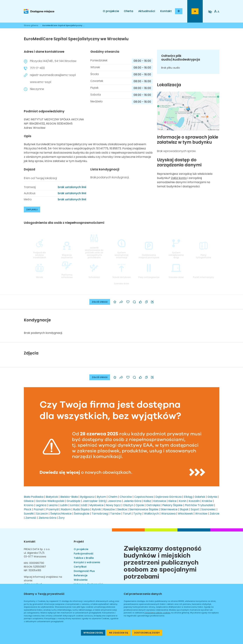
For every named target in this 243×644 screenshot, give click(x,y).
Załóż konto (179, 178)
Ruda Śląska (81, 509)
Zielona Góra (47, 518)
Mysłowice (96, 505)
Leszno (53, 505)
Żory (62, 518)
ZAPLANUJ (32, 210)
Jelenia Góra (132, 501)
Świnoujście (82, 514)
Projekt (79, 542)
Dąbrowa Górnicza (168, 497)
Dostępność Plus (84, 571)
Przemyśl (52, 509)
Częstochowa (144, 497)
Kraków (207, 501)
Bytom (101, 497)
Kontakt (166, 11)
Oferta (129, 11)
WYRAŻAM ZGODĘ (93, 633)
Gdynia (212, 497)
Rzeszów (109, 509)
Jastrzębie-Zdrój (94, 501)
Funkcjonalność (84, 554)
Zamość (31, 518)
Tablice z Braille (84, 558)
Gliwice (29, 501)
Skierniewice (169, 509)
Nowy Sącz (113, 505)
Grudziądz (73, 501)
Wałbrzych (151, 514)
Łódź (84, 505)
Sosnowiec (209, 509)
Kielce (172, 501)
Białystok (52, 497)
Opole (140, 505)
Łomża (74, 505)
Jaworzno (115, 501)
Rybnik (96, 509)
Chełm (113, 497)
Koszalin (194, 501)
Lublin (64, 505)
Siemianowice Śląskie (144, 509)
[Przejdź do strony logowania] (195, 11)
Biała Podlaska (34, 497)
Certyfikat (80, 567)
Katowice (160, 501)
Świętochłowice (61, 514)
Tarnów (115, 514)
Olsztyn (128, 505)
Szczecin (42, 514)
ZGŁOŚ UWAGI (100, 302)
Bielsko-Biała (69, 497)
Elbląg (188, 497)
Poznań (39, 509)
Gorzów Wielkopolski (50, 501)
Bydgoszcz (87, 497)
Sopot (195, 509)
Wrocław (201, 514)
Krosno (29, 505)
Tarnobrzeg (100, 514)
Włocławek (185, 514)
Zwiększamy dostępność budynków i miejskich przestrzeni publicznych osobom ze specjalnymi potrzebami (163, 562)
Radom (66, 509)
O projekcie (111, 11)
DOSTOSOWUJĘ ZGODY (147, 633)
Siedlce (122, 509)
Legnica (41, 505)
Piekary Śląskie (172, 505)
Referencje (81, 575)
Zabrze (215, 514)
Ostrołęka (153, 505)
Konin (183, 501)
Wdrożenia (81, 580)
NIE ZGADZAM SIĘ (119, 633)
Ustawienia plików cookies (157, 613)
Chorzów (126, 497)
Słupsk (184, 509)
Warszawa (168, 514)
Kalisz (147, 501)
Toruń (127, 514)
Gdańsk (200, 497)
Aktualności (147, 11)
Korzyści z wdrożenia (87, 562)
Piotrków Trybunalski (199, 505)
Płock (28, 509)
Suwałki (29, 514)
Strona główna (31, 25)
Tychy (138, 514)
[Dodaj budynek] (179, 11)
